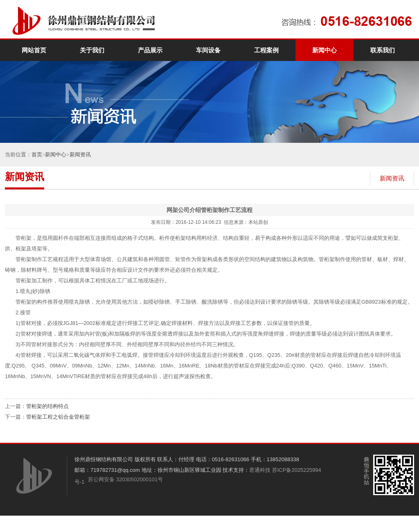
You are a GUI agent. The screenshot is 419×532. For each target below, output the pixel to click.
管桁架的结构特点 (47, 406)
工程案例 (266, 50)
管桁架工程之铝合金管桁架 (58, 417)
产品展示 (150, 50)
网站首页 (34, 50)
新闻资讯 (80, 154)
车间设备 (208, 50)
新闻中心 (324, 50)
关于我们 (92, 50)
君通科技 (260, 470)
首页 (37, 154)
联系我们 (383, 50)
